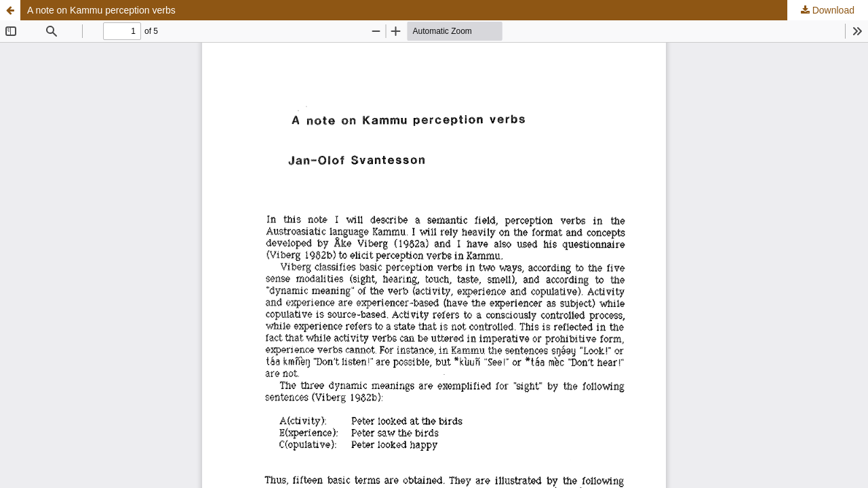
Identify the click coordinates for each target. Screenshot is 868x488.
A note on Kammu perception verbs (101, 10)
